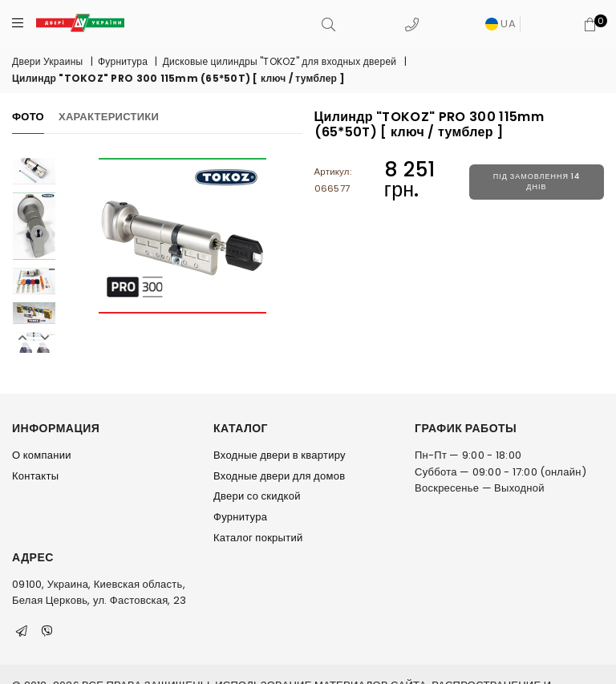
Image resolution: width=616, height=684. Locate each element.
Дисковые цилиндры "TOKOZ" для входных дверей (280, 61)
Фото (28, 117)
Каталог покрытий (258, 538)
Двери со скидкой (257, 496)
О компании (42, 455)
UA (500, 24)
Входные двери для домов (279, 476)
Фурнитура (123, 61)
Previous (22, 338)
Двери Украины (47, 61)
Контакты (35, 476)
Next (45, 338)
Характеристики (109, 117)
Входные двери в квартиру (280, 455)
